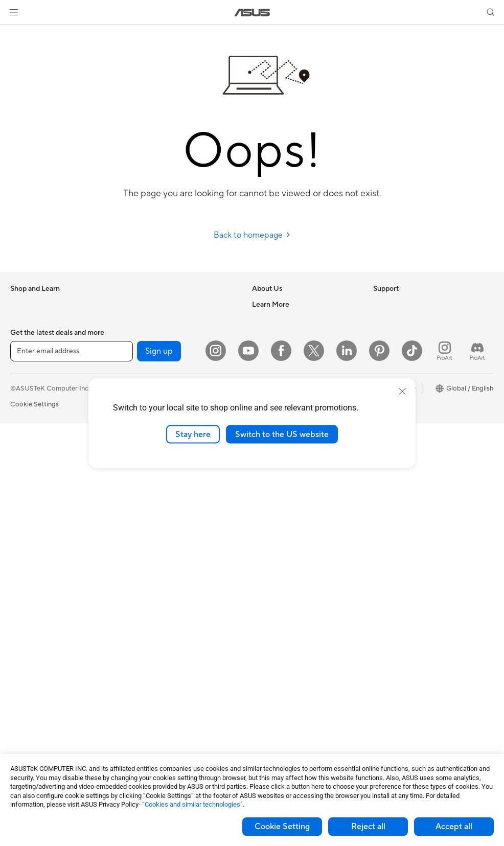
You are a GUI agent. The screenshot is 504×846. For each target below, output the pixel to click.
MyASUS (266, 550)
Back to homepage (252, 235)
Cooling (22, 705)
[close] (402, 391)
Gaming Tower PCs (39, 551)
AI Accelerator (151, 350)
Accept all (454, 827)
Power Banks (149, 689)
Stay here (193, 434)
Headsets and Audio (160, 597)
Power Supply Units (40, 720)
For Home (25, 382)
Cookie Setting (282, 827)
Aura (380, 473)
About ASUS (271, 304)
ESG (380, 304)
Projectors (26, 505)
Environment (392, 319)
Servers (141, 519)
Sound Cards (149, 365)
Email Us (265, 489)
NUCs (19, 566)
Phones (21, 320)
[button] (14, 12)
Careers (264, 319)
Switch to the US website (282, 434)
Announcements (276, 335)
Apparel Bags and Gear (164, 627)
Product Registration (284, 473)
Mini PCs (24, 582)
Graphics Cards (34, 674)
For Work (24, 397)
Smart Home (148, 535)
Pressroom (268, 365)
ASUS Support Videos (285, 535)
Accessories (28, 351)
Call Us (263, 504)
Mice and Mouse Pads (162, 581)
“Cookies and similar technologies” (192, 804)
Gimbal (140, 719)
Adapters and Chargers (165, 658)
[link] (252, 13)
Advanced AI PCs (399, 366)
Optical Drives (151, 304)
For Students (30, 428)
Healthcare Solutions (42, 335)
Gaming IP (145, 735)
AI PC (382, 351)
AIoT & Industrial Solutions (169, 489)
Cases (19, 690)
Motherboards (32, 659)
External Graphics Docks (167, 335)
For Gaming (28, 443)
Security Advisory (279, 519)
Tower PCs (26, 536)
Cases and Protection (162, 643)
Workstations (30, 597)
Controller (145, 704)
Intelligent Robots (156, 473)
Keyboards (146, 566)
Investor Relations (279, 350)
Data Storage (150, 319)
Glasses (22, 628)
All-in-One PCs (32, 520)
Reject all (368, 827)
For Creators (30, 413)
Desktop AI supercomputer (170, 504)
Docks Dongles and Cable (168, 673)
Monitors (24, 490)
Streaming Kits (152, 612)
